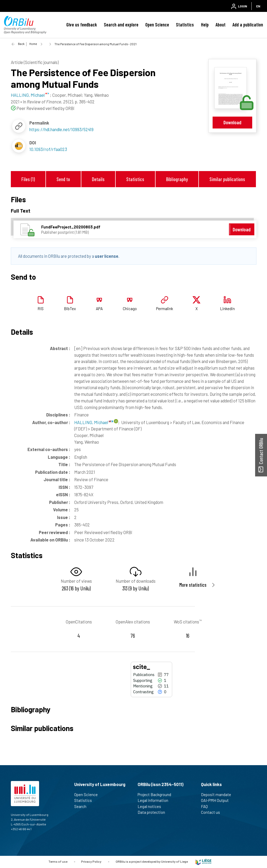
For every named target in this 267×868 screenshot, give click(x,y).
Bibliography (177, 179)
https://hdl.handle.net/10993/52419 (61, 129)
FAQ (207, 806)
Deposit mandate (218, 794)
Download (232, 122)
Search (83, 806)
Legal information (155, 800)
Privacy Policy (91, 861)
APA (99, 309)
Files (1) (28, 179)
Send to (63, 179)
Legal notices (152, 806)
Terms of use (58, 861)
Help (205, 25)
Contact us (213, 812)
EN (258, 6)
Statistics (185, 25)
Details (98, 179)
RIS (41, 309)
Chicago (130, 309)
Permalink (165, 309)
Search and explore (121, 25)
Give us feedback (82, 25)
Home (33, 44)
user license (107, 256)
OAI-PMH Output (217, 800)
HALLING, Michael (94, 422)
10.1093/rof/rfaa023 (48, 149)
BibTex (70, 309)
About (221, 25)
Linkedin (227, 309)
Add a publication (248, 25)
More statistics (193, 585)
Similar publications (227, 179)
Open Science (157, 25)
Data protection (154, 812)
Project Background (157, 794)
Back (21, 44)
